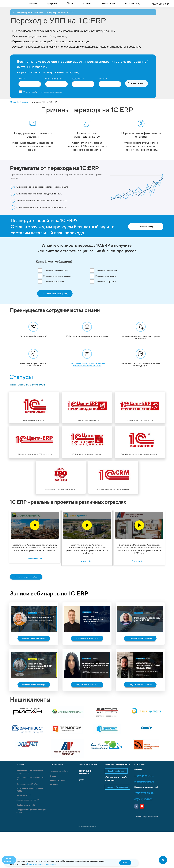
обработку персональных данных (48, 92)
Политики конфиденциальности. (41, 864)
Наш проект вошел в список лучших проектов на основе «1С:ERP (87, 365)
